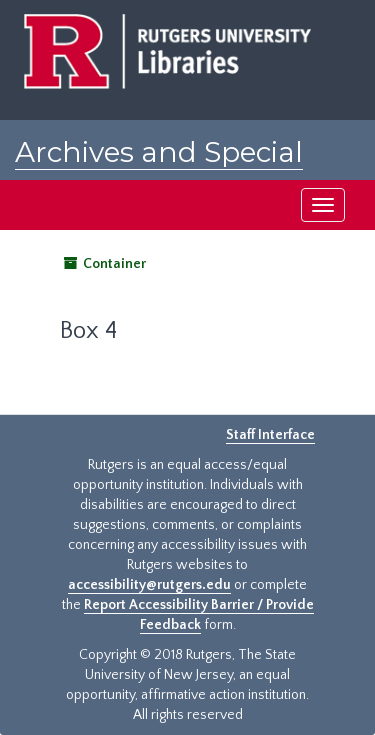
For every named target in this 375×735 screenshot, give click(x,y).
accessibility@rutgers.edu (149, 585)
